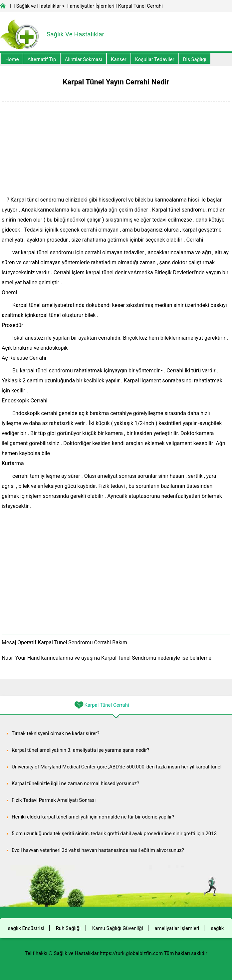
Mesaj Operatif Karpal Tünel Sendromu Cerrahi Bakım (64, 642)
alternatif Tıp (42, 59)
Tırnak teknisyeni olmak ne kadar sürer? (55, 733)
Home (12, 59)
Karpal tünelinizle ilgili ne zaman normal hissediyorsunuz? (75, 783)
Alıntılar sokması (83, 59)
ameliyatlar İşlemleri (92, 6)
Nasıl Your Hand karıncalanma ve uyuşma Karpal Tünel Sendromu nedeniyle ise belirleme (107, 658)
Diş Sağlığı (195, 59)
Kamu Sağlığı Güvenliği (118, 928)
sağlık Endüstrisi (26, 928)
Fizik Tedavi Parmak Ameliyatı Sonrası (54, 800)
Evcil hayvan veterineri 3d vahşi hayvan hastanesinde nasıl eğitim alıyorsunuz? (98, 850)
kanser (119, 59)
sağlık (217, 928)
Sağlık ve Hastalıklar (39, 6)
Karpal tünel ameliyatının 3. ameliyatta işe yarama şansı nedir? (80, 750)
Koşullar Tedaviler (155, 59)
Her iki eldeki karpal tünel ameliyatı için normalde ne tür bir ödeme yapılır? (93, 817)
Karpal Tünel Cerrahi (140, 6)
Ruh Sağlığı (68, 928)
